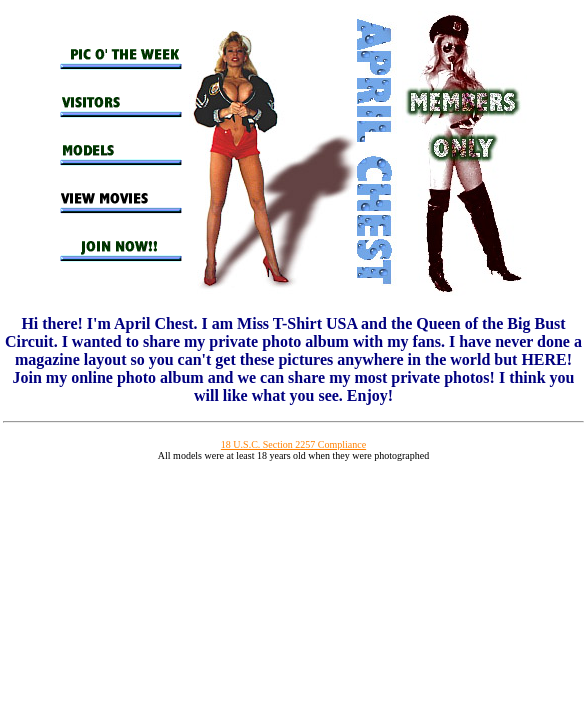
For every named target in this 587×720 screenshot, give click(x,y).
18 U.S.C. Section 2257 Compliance (293, 444)
